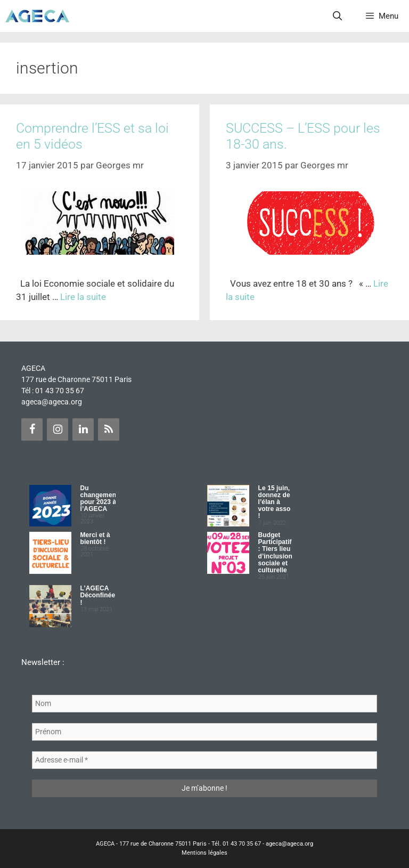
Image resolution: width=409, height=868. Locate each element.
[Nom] (204, 704)
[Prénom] (204, 732)
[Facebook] (32, 429)
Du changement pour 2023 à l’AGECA (100, 499)
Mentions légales (204, 853)
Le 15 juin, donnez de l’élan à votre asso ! (275, 502)
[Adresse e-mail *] (204, 760)
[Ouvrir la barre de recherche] (338, 16)
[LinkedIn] (83, 429)
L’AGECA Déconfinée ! (98, 595)
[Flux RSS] (109, 429)
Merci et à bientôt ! (95, 538)
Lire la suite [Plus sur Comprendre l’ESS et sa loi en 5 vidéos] (83, 297)
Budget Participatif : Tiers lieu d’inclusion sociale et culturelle (275, 553)
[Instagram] (58, 429)
